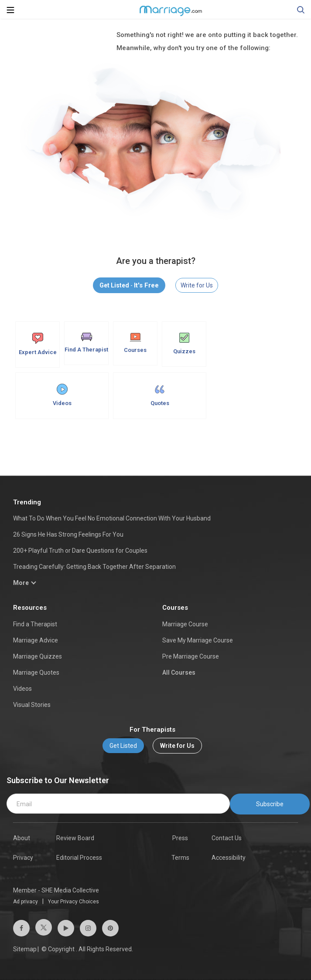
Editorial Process (79, 858)
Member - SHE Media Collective (56, 890)
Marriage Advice (36, 640)
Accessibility (229, 858)
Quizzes (184, 344)
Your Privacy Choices (73, 902)
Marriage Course (185, 624)
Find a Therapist (35, 624)
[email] (118, 804)
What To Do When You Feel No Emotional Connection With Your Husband (112, 518)
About (22, 838)
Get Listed (123, 746)
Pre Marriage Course (191, 656)
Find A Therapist (86, 343)
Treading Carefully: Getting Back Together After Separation (94, 567)
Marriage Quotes (36, 672)
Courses (135, 343)
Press (180, 838)
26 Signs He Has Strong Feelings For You (68, 534)
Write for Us (197, 285)
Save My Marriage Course (198, 640)
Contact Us (227, 838)
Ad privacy (26, 902)
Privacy (23, 858)
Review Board (75, 838)
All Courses (179, 672)
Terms (180, 858)
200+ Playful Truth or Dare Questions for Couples (80, 551)
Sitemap (25, 949)
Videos (62, 395)
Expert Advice (38, 344)
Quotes (160, 395)
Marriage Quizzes (38, 656)
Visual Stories (32, 705)
